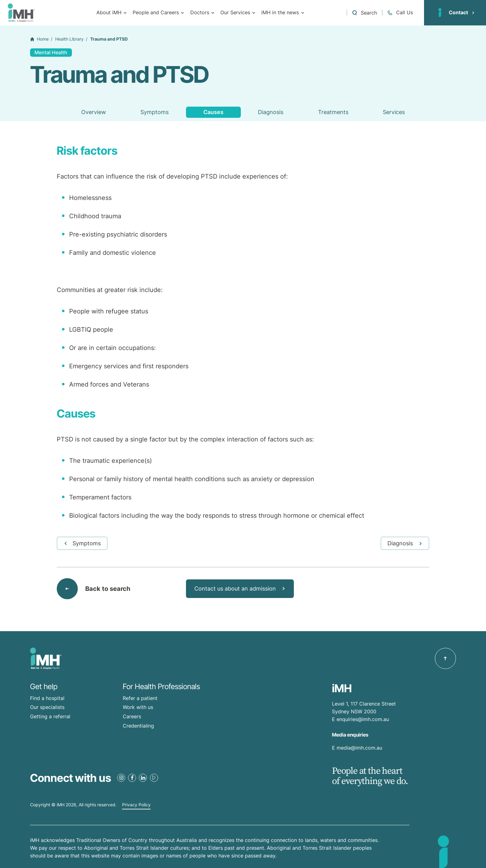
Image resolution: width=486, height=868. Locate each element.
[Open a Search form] (364, 13)
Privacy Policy (136, 805)
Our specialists (47, 707)
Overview (94, 112)
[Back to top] (445, 658)
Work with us (138, 707)
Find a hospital (47, 698)
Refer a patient (140, 698)
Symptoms (155, 112)
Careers (132, 716)
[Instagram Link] (121, 778)
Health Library (69, 39)
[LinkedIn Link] (143, 778)
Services (394, 112)
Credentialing (138, 726)
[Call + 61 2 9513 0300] (400, 13)
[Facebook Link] (132, 778)
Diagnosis (271, 112)
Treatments (333, 112)
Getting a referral (50, 716)
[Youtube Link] (154, 778)
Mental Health (51, 52)
